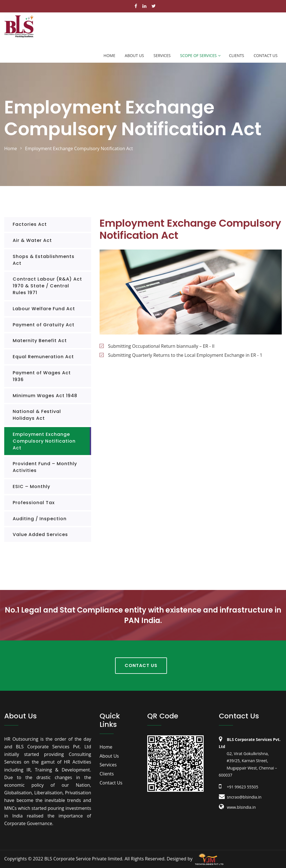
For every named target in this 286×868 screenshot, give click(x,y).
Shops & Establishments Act (44, 260)
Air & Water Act (32, 240)
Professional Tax (34, 503)
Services (162, 55)
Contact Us (266, 55)
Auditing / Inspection (40, 519)
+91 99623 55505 (239, 787)
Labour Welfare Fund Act (44, 309)
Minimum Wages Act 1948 (45, 396)
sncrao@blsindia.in (240, 797)
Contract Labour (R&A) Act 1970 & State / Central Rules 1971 (47, 286)
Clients (237, 55)
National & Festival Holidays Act (37, 415)
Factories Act (30, 224)
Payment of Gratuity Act (44, 325)
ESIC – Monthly (31, 487)
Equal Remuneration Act (43, 357)
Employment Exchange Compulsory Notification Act (44, 441)
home (11, 148)
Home (109, 55)
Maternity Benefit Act (40, 341)
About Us (134, 55)
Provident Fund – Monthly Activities (45, 467)
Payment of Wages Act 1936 (42, 376)
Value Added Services (40, 534)
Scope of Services (198, 55)
